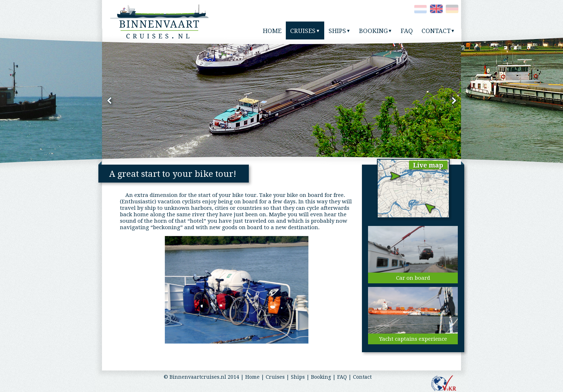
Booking (321, 377)
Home (252, 377)
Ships (298, 377)
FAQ (342, 377)
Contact (362, 377)
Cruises (275, 377)
